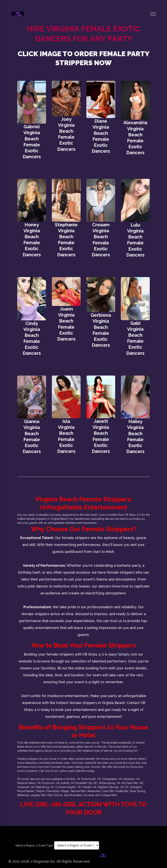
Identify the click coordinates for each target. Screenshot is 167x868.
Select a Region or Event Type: (34, 846)
